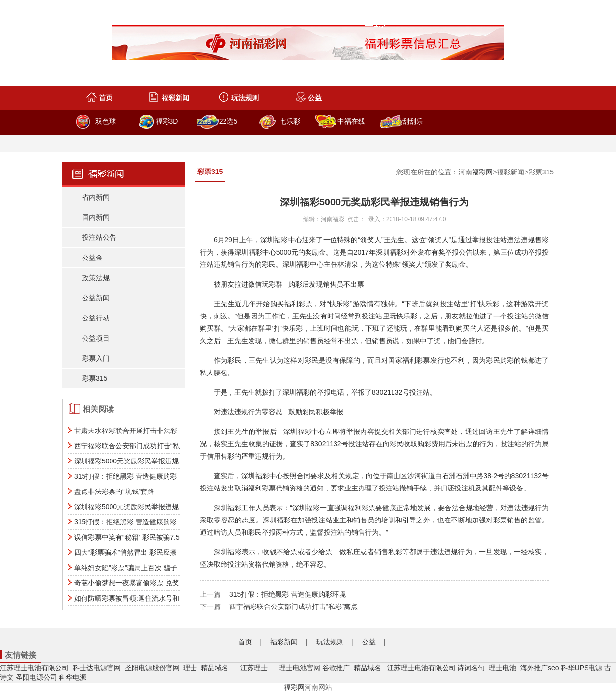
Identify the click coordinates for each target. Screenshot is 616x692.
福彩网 (482, 172)
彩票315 (95, 378)
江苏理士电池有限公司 (34, 668)
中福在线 (351, 121)
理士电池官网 (300, 668)
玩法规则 (245, 98)
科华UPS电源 (582, 668)
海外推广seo (540, 668)
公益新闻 (96, 298)
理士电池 (503, 668)
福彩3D (167, 121)
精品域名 (216, 668)
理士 (190, 668)
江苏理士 (254, 668)
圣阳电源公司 (36, 677)
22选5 (228, 121)
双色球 (106, 121)
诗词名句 (471, 668)
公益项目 (96, 338)
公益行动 (96, 318)
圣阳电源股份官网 (152, 668)
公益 (315, 98)
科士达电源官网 (97, 668)
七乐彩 (290, 121)
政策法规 (96, 278)
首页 (106, 98)
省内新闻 (96, 197)
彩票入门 (96, 358)
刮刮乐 (413, 121)
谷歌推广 (336, 668)
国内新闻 (96, 217)
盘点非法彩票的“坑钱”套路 (114, 491)
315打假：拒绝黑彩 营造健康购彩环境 (288, 594)
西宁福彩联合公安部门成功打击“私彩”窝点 (294, 606)
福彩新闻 (175, 98)
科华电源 (73, 677)
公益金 (92, 258)
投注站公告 (99, 237)
